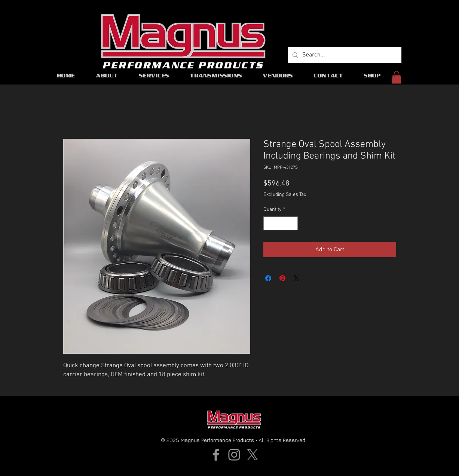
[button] (397, 77)
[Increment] (292, 223)
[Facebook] (216, 455)
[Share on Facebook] (268, 278)
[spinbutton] (281, 223)
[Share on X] (297, 278)
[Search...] (344, 55)
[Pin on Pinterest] (282, 278)
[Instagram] (234, 455)
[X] (253, 455)
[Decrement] (269, 223)
